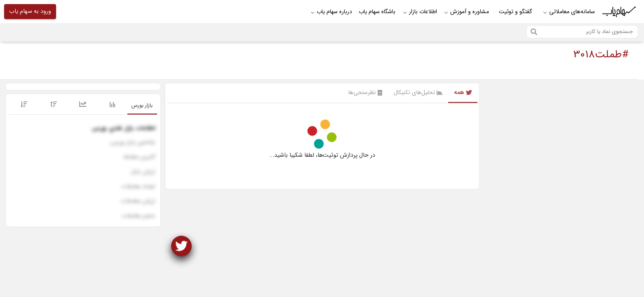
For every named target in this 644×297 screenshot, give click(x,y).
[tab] (142, 106)
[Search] (582, 32)
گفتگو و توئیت (516, 12)
